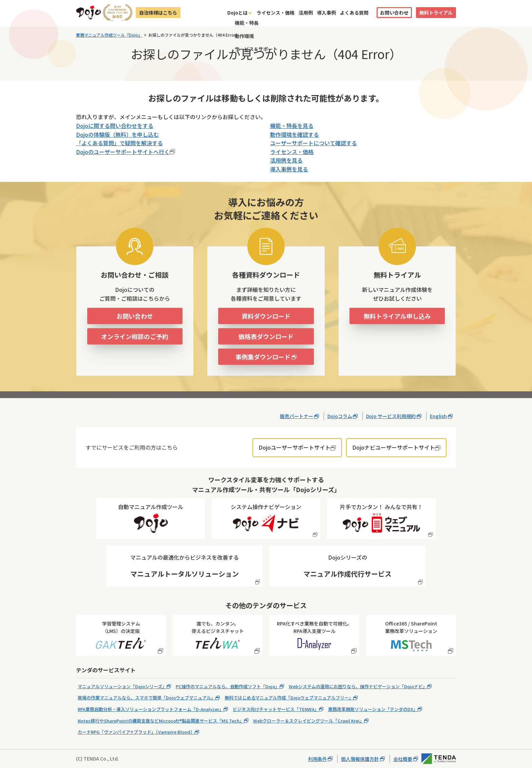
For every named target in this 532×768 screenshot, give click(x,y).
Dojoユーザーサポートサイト (294, 447)
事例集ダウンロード (263, 357)
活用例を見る (286, 160)
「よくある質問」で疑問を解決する (119, 143)
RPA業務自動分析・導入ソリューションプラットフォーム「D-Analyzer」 (151, 709)
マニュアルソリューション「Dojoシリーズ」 (122, 686)
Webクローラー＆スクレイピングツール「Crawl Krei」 (309, 721)
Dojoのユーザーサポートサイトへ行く (123, 152)
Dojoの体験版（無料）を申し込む (117, 134)
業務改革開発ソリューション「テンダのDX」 (373, 709)
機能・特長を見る (292, 126)
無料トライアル (436, 13)
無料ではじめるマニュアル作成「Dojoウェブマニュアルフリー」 (289, 698)
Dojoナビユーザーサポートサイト (394, 447)
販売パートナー (297, 416)
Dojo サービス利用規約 (391, 416)
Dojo (89, 13)
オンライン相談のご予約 (135, 336)
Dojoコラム (340, 416)
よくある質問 (354, 13)
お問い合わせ (394, 13)
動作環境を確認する (294, 134)
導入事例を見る (289, 169)
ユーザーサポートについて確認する (313, 143)
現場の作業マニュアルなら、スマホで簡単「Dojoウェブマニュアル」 (147, 698)
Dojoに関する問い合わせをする (115, 126)
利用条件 (318, 759)
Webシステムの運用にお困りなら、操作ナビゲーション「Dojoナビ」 (358, 686)
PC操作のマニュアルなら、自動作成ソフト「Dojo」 (228, 686)
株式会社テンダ (439, 759)
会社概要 (403, 759)
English (438, 416)
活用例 (306, 13)
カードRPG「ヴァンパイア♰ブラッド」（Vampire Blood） (136, 732)
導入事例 (326, 13)
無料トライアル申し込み (397, 316)
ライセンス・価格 (275, 13)
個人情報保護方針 (360, 759)
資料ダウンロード (266, 316)
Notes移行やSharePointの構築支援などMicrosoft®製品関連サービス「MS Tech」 (161, 721)
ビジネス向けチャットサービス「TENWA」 (276, 709)
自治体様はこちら (158, 13)
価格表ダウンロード (266, 336)
